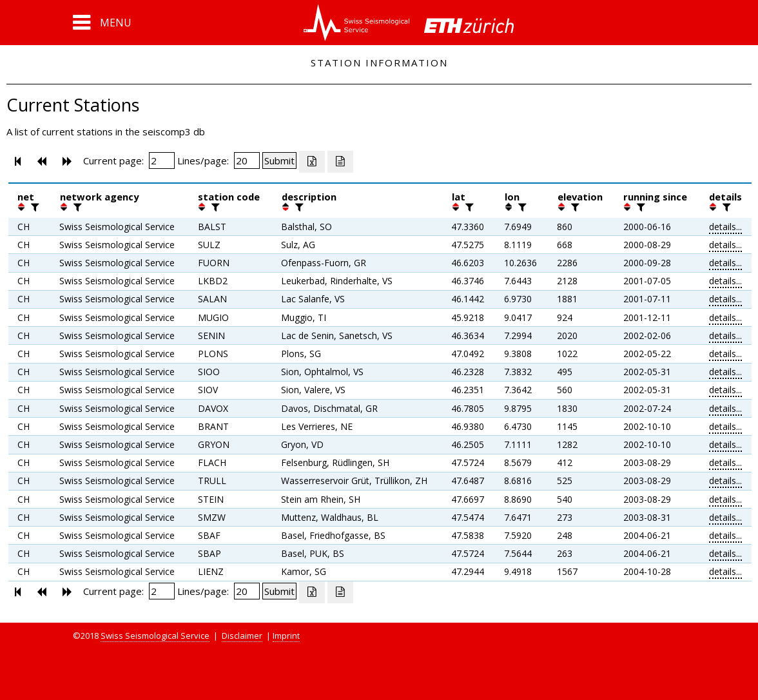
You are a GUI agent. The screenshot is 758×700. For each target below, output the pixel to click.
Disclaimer (242, 636)
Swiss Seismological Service (155, 636)
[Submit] (279, 160)
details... (725, 227)
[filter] (34, 207)
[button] (102, 23)
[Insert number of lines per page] (247, 160)
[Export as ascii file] (340, 162)
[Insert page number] (162, 160)
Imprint (286, 636)
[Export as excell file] (312, 162)
